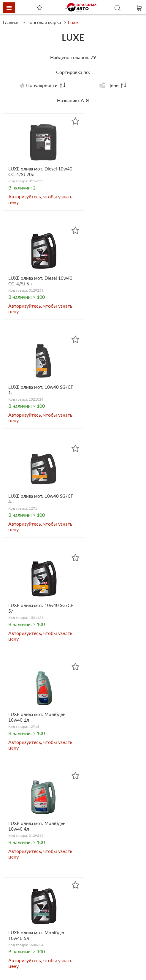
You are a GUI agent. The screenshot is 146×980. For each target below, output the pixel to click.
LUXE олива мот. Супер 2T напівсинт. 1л (106, 618)
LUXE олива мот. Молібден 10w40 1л (102, 396)
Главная (12, 22)
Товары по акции (33, 950)
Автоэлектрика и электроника (94, 918)
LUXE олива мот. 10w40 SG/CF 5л (35, 396)
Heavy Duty (27, 928)
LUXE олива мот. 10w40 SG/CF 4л (106, 284)
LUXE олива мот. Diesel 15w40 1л (105, 730)
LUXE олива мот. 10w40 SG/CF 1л (35, 284)
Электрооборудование (39, 936)
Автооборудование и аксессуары (38, 896)
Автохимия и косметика (101, 907)
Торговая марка (44, 22)
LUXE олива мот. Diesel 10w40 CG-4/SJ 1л (34, 618)
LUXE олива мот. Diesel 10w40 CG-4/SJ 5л (105, 173)
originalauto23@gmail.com (42, 875)
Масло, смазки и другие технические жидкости (101, 896)
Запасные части (32, 907)
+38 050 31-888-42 (35, 836)
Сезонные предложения (41, 958)
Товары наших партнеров (103, 928)
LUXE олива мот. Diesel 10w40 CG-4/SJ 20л (34, 173)
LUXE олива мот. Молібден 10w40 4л (31, 507)
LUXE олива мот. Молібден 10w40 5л (102, 507)
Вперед (114, 798)
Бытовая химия (31, 915)
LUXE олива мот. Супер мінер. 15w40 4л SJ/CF (34, 730)
